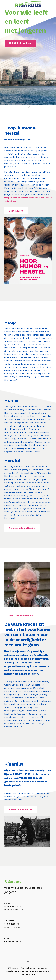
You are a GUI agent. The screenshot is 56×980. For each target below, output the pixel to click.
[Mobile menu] (52, 4)
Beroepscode (28, 974)
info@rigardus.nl (13, 941)
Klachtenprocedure (40, 971)
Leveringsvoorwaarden (17, 971)
